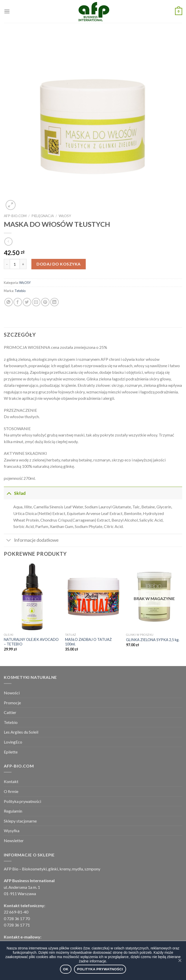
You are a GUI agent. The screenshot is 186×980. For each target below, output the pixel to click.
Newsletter (14, 840)
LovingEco (13, 742)
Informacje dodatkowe (31, 541)
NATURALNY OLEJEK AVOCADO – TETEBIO (31, 642)
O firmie (11, 791)
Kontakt (11, 781)
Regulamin (13, 811)
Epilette (11, 752)
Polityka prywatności (22, 801)
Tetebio (20, 291)
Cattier (10, 712)
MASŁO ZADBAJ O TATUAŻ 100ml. (88, 642)
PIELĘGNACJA (43, 216)
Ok (66, 969)
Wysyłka (12, 831)
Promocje (12, 703)
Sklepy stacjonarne (20, 821)
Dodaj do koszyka (59, 264)
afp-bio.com (15, 216)
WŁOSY (65, 216)
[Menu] (7, 11)
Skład (15, 493)
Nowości (12, 693)
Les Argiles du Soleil (21, 732)
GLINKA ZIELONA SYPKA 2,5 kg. (153, 640)
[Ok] (180, 960)
